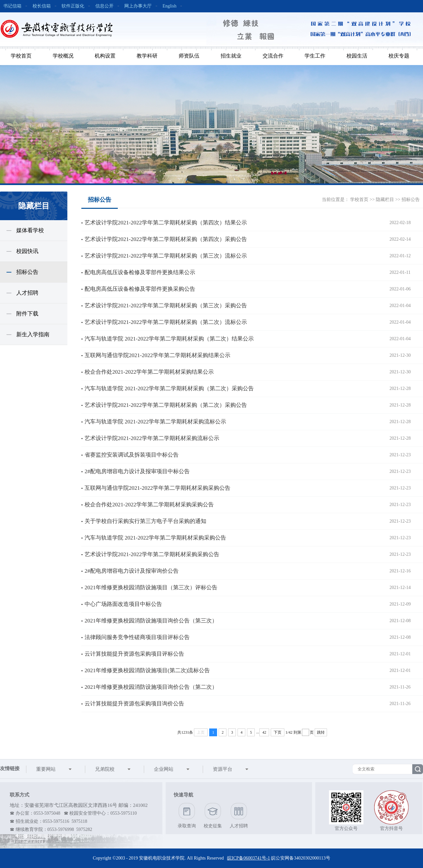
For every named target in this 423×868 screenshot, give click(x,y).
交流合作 (273, 56)
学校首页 (21, 56)
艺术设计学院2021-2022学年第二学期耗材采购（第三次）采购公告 (166, 306)
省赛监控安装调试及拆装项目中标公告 (132, 455)
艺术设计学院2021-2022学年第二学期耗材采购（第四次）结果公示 (166, 223)
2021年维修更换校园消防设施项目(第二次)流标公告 (147, 670)
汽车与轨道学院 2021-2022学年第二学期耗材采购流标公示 (155, 422)
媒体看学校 (30, 230)
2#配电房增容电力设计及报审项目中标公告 (137, 471)
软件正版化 (73, 6)
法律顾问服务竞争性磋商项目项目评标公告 (137, 637)
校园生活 (357, 56)
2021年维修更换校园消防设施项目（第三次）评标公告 (151, 588)
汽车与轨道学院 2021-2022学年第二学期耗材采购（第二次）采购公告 (169, 388)
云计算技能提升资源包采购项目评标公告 (134, 654)
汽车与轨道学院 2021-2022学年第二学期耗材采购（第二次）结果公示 (169, 339)
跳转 (321, 732)
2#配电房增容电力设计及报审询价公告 (132, 571)
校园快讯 (27, 251)
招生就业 (231, 56)
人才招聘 (27, 293)
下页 (278, 732)
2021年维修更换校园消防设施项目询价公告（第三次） (151, 621)
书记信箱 (12, 6)
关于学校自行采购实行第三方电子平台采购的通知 (145, 521)
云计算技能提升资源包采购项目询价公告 (134, 704)
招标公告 (27, 272)
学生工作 (315, 56)
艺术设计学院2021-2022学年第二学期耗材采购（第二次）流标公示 (166, 322)
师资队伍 (189, 56)
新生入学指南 (33, 334)
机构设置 (105, 56)
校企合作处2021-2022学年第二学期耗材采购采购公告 (149, 505)
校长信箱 (42, 6)
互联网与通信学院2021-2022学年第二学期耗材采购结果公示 (157, 355)
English (170, 6)
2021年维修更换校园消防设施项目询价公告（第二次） (151, 687)
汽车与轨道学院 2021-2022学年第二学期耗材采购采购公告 (155, 538)
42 (264, 732)
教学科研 (147, 56)
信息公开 (104, 6)
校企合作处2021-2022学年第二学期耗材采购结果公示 (149, 372)
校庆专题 (399, 56)
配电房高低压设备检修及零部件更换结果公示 (140, 272)
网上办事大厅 (138, 6)
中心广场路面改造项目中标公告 (123, 604)
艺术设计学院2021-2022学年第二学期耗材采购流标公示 (152, 438)
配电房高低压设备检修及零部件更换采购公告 (140, 289)
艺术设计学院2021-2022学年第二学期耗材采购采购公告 (152, 554)
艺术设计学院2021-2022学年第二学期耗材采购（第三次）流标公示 (166, 256)
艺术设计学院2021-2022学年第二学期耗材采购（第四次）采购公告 (166, 239)
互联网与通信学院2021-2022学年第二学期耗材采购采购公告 (157, 488)
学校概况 (63, 56)
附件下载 (27, 314)
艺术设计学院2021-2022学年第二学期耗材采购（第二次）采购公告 (166, 405)
